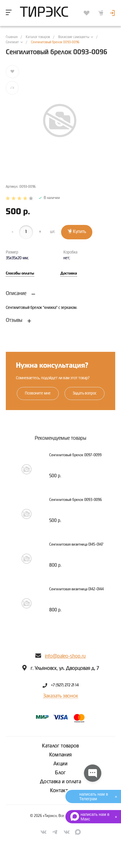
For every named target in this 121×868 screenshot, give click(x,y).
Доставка (69, 274)
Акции (60, 764)
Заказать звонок (61, 696)
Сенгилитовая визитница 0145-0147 (76, 545)
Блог (60, 773)
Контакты (61, 791)
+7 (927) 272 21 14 (65, 685)
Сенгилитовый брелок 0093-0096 (76, 500)
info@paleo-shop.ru (65, 656)
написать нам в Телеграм (94, 796)
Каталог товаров (60, 746)
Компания (61, 755)
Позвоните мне (38, 393)
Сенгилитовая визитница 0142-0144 (76, 589)
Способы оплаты (20, 274)
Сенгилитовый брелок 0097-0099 (75, 455)
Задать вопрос (85, 393)
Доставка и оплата (60, 782)
